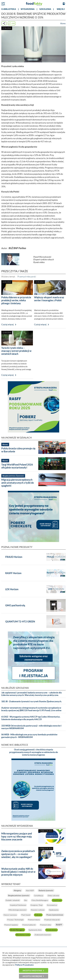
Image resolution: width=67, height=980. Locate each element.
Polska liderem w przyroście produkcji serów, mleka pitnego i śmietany (16, 300)
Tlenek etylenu (13, 934)
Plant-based (37, 915)
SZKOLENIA (45, 9)
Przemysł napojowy (35, 924)
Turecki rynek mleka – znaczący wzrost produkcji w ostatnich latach (16, 351)
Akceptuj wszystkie (32, 970)
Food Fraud (58, 900)
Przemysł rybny (9, 930)
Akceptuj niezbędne (32, 976)
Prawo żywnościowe (14, 920)
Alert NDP (30, 890)
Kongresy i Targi (37, 905)
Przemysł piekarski (53, 924)
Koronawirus (52, 905)
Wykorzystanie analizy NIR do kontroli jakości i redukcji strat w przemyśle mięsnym (18, 872)
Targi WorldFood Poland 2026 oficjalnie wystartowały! (17, 466)
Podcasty (50, 915)
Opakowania (54, 910)
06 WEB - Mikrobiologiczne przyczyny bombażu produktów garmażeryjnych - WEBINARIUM (29, 736)
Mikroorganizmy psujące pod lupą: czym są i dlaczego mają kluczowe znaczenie (17, 836)
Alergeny (17, 890)
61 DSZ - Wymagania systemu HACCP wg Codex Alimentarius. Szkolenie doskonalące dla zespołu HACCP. (31, 718)
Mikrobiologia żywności (17, 910)
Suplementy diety (57, 930)
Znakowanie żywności (51, 934)
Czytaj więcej (8, 324)
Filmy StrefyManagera (40, 900)
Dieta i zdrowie (54, 895)
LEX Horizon (12, 589)
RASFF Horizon (13, 573)
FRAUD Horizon (14, 557)
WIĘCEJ (61, 9)
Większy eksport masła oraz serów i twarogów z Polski (49, 299)
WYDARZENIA (28, 9)
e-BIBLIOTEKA (9, 9)
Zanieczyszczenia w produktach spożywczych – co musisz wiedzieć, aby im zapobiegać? (18, 854)
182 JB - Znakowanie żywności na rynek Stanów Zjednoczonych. (32, 701)
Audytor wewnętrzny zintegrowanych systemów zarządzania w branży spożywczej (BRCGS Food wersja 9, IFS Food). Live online (31, 709)
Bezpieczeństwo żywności (18, 895)
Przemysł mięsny (55, 920)
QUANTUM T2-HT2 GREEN (20, 621)
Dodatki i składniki (12, 900)
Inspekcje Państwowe (18, 905)
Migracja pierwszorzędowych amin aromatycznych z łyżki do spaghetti (18, 483)
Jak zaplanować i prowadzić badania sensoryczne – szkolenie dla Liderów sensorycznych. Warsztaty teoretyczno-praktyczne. (31, 694)
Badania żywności (46, 890)
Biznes (63, 23)
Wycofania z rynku (31, 934)
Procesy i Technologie (36, 920)
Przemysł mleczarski (27, 277)
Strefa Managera (38, 929)
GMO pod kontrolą (15, 605)
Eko (25, 900)
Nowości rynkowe (38, 910)
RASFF (23, 929)
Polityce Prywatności (24, 965)
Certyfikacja (38, 895)
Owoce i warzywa (21, 915)
